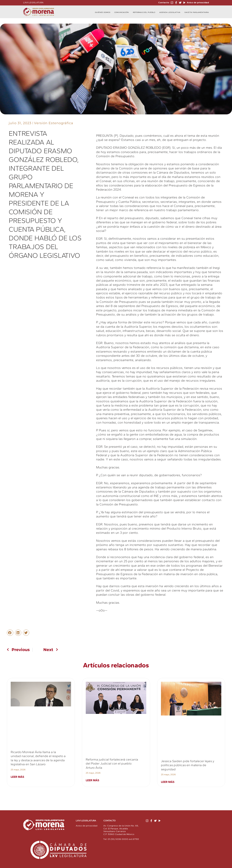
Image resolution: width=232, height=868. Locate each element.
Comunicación (122, 12)
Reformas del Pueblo (144, 12)
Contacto (164, 3)
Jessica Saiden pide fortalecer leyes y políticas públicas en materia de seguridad (188, 765)
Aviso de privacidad (198, 3)
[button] (10, 633)
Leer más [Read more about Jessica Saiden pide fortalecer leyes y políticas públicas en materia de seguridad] (168, 782)
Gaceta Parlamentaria (197, 12)
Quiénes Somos (103, 12)
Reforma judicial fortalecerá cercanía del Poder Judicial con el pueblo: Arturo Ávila (112, 764)
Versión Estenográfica (54, 123)
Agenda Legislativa (170, 12)
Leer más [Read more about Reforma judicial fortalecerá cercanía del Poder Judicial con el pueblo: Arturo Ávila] (92, 780)
